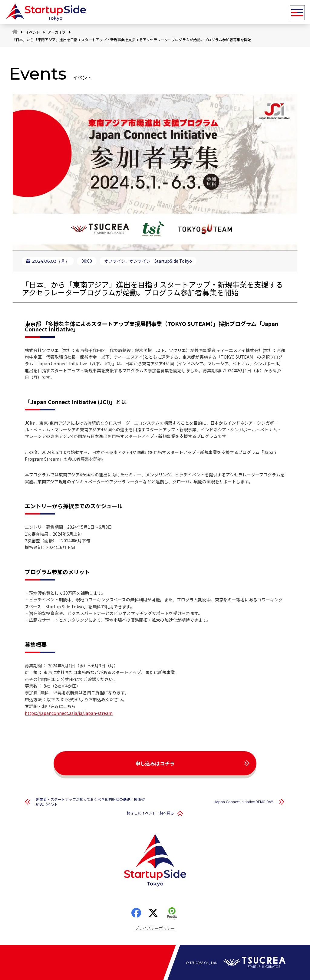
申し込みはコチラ (155, 763)
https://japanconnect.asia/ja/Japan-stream (69, 713)
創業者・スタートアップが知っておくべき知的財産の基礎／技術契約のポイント (90, 802)
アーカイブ (57, 32)
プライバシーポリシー (155, 928)
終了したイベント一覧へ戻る (150, 813)
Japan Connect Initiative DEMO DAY (244, 802)
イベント (33, 32)
